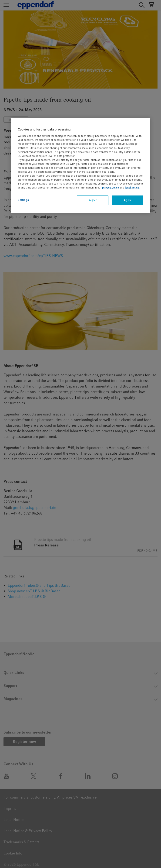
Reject (92, 200)
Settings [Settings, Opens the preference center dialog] (23, 200)
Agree (128, 200)
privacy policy (111, 188)
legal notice (132, 188)
